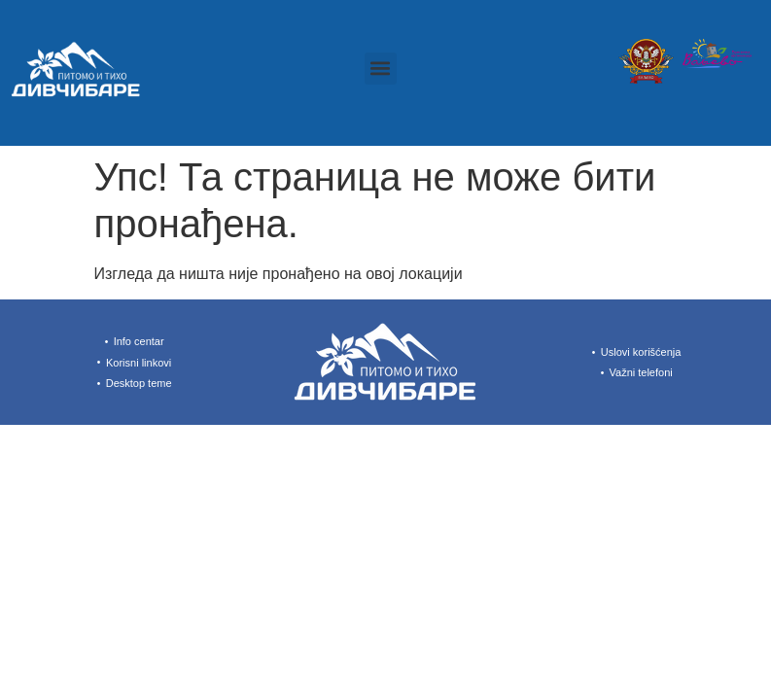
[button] (381, 69)
